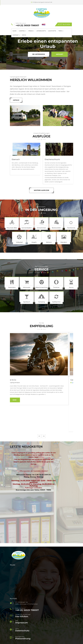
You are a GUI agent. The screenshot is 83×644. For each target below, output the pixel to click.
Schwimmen (41, 228)
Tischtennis (71, 228)
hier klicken (22, 616)
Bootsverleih (56, 228)
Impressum (22, 623)
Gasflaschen (56, 302)
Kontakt (16, 35)
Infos (24, 35)
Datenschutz (22, 631)
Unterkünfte (41, 31)
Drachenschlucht (52, 159)
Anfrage (42, 54)
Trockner (56, 287)
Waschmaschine (41, 287)
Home (14, 31)
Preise (31, 31)
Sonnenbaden (27, 228)
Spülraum (27, 302)
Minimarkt (27, 287)
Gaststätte (52, 31)
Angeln (34, 242)
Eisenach (16, 159)
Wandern (64, 242)
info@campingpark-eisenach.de (42, 2)
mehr (19, 400)
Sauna (71, 287)
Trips (61, 31)
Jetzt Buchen (64, 24)
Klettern (49, 242)
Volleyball (19, 242)
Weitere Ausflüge (41, 190)
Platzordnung (23, 639)
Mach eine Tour (21, 54)
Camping (22, 31)
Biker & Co (16, 380)
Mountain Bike (12, 228)
